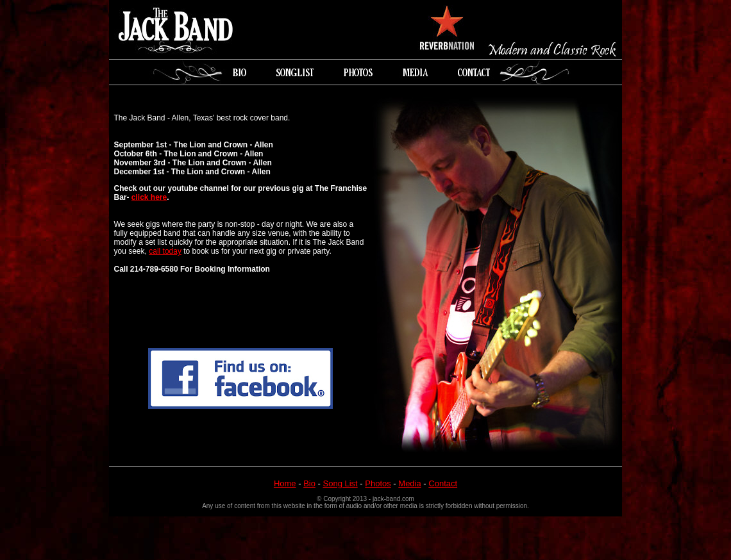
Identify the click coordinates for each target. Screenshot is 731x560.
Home (285, 483)
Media (409, 483)
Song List (340, 483)
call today (165, 251)
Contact (443, 483)
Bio (309, 483)
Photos (378, 483)
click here (149, 197)
